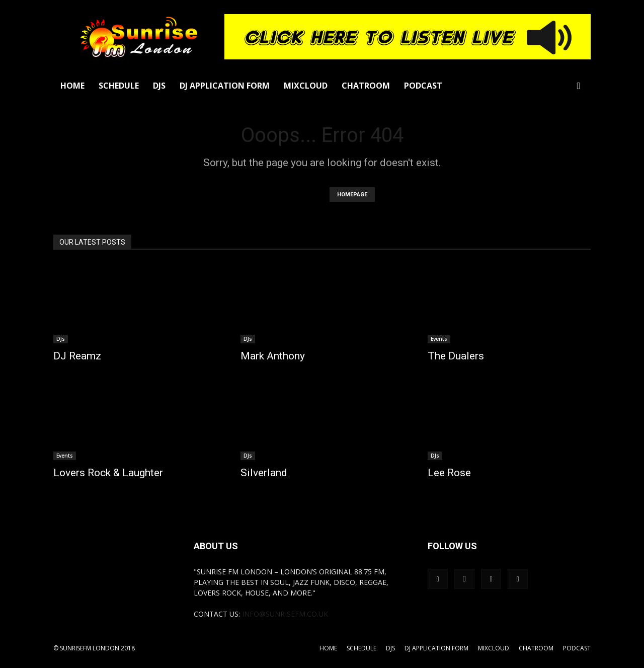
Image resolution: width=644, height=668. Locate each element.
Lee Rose (449, 473)
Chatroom (366, 86)
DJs (159, 86)
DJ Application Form (225, 86)
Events (439, 339)
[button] (579, 86)
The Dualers (456, 356)
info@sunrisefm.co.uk (285, 614)
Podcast (423, 86)
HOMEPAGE (352, 195)
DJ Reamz (77, 356)
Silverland (264, 473)
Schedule (119, 86)
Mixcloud (306, 86)
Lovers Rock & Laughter (108, 473)
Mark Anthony (273, 356)
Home (72, 86)
